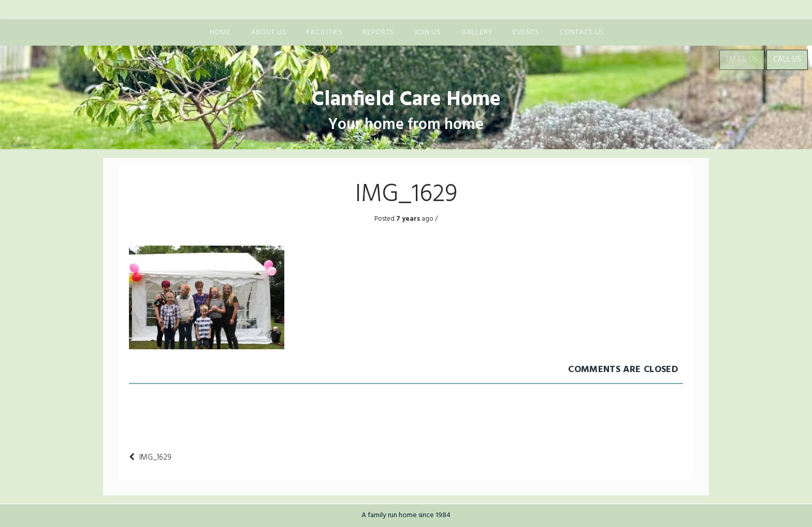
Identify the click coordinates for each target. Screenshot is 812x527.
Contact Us (582, 32)
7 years (407, 219)
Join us (428, 32)
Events (526, 32)
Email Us (742, 60)
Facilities (325, 32)
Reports (378, 32)
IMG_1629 (155, 458)
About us (269, 32)
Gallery (477, 32)
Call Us (787, 60)
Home (220, 32)
